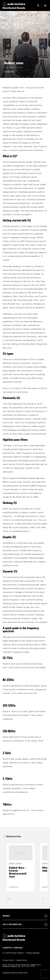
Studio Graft (23, 973)
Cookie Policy (22, 960)
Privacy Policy (8, 960)
